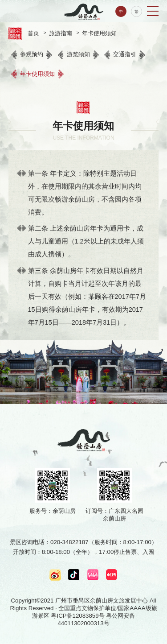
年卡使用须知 (99, 33)
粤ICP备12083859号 (77, 616)
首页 (33, 33)
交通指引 (125, 54)
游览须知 (78, 54)
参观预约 (32, 54)
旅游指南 (61, 33)
